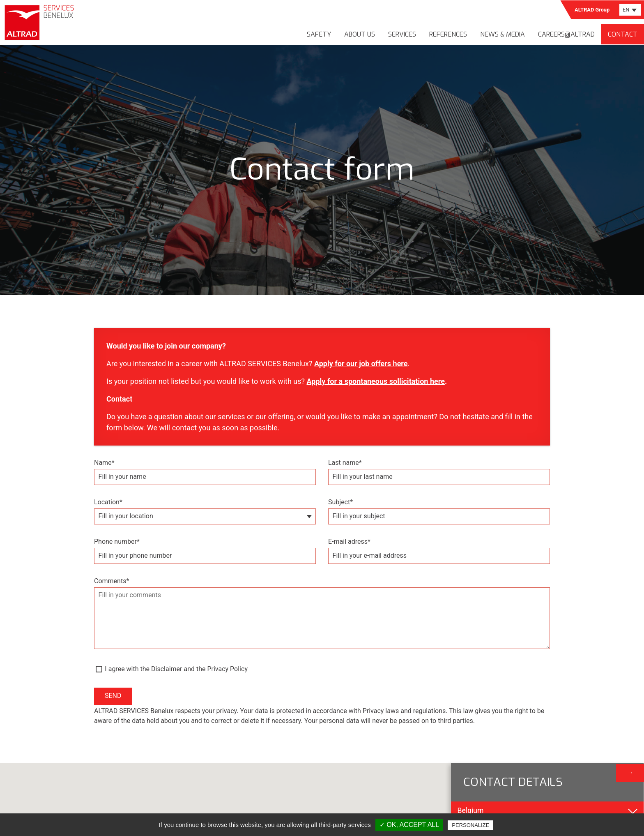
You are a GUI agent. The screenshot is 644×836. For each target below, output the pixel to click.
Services (402, 34)
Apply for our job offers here (361, 364)
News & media (503, 34)
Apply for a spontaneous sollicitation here (376, 381)
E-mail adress (349, 542)
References (448, 34)
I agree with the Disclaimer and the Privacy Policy (176, 669)
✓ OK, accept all (409, 825)
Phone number (117, 542)
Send (113, 696)
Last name (345, 463)
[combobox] (630, 10)
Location (108, 502)
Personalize (470, 825)
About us (360, 34)
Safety (319, 34)
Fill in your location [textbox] (126, 516)
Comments (112, 581)
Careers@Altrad (566, 34)
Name (104, 463)
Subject (340, 502)
